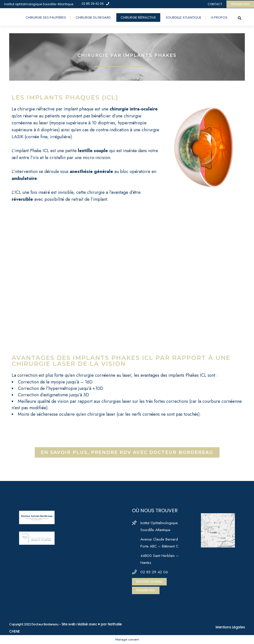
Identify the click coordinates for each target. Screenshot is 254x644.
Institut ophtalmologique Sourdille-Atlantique (39, 4)
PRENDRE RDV (240, 4)
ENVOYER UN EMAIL (149, 582)
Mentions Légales (230, 627)
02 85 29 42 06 (95, 4)
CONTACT (215, 4)
